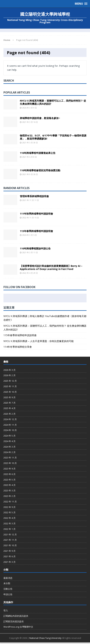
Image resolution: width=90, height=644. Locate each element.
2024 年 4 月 (10, 441)
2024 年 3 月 (10, 447)
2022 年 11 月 (10, 502)
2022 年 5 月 (10, 512)
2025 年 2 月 (10, 414)
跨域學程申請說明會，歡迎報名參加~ (40, 118)
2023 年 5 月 (10, 480)
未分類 (7, 583)
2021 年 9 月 (10, 551)
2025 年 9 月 (10, 397)
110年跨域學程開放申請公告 (35, 248)
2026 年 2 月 (10, 375)
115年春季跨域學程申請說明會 (20, 335)
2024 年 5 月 (10, 436)
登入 (6, 610)
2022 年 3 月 (10, 523)
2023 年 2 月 (10, 496)
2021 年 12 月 (10, 534)
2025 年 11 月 (10, 386)
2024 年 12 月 (10, 419)
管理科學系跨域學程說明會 (34, 196)
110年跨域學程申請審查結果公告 (38, 153)
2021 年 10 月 (10, 545)
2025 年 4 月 (10, 408)
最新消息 (8, 578)
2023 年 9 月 (10, 469)
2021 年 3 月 (10, 562)
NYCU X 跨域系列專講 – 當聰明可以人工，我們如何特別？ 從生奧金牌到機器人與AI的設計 (53, 102)
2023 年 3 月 (10, 491)
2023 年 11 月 (10, 458)
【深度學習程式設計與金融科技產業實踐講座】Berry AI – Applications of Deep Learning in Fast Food (51, 267)
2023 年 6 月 (10, 474)
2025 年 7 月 (10, 403)
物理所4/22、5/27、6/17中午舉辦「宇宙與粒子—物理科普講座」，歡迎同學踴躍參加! (53, 137)
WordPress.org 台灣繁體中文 (18, 627)
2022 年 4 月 (10, 518)
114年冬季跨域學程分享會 (18, 347)
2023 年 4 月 (10, 485)
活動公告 (8, 589)
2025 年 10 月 (10, 392)
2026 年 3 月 (10, 370)
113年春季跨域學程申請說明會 (36, 231)
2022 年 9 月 (10, 507)
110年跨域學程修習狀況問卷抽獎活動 (40, 170)
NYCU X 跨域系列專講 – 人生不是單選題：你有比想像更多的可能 (39, 341)
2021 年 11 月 (10, 540)
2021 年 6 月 (10, 556)
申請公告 (8, 594)
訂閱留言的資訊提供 (14, 621)
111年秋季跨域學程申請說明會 (36, 214)
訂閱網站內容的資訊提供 (16, 616)
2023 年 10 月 (10, 463)
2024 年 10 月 (10, 430)
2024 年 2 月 (10, 452)
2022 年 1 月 (10, 529)
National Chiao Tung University (45, 638)
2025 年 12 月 (10, 381)
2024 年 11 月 (10, 425)
